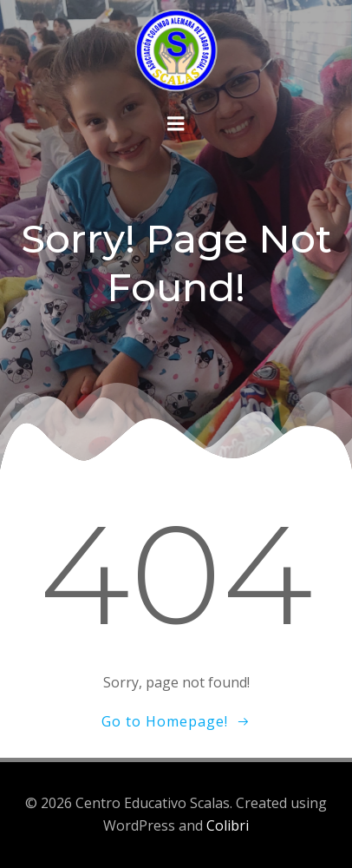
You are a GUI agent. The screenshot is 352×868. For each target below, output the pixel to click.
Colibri (228, 825)
